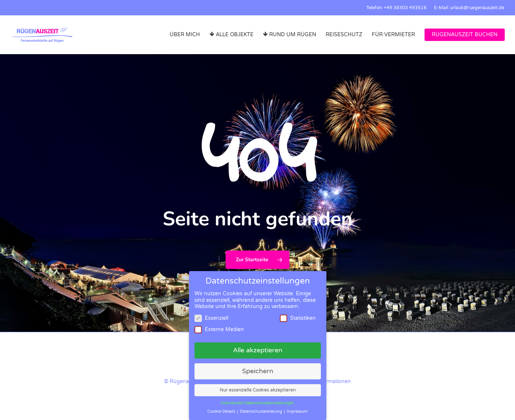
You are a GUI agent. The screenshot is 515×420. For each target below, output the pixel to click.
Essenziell (211, 318)
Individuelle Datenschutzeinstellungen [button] (257, 403)
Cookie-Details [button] (222, 411)
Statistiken (298, 318)
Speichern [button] (258, 371)
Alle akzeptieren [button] (258, 350)
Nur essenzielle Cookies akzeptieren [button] (258, 390)
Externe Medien (219, 329)
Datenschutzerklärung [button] (262, 411)
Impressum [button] (297, 411)
